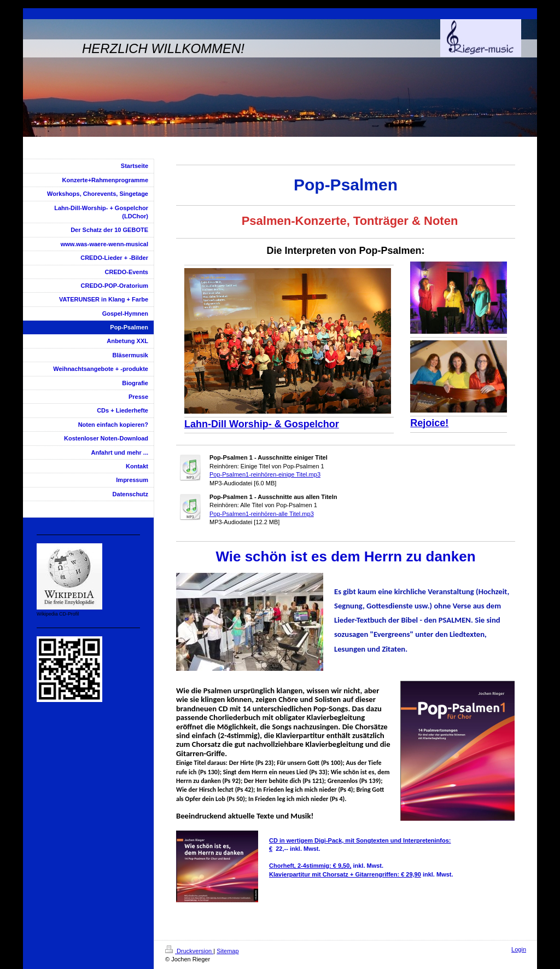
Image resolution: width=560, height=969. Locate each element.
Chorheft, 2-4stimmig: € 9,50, (310, 866)
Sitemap (227, 951)
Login (519, 949)
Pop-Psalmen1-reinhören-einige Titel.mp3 (265, 474)
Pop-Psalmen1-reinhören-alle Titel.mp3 (262, 514)
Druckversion (189, 951)
